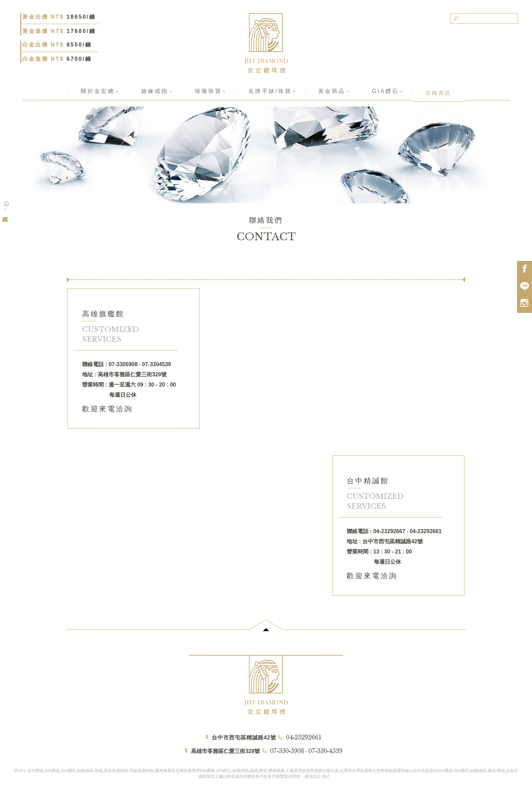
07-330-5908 (287, 751)
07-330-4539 (325, 751)
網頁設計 (313, 776)
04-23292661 (304, 738)
